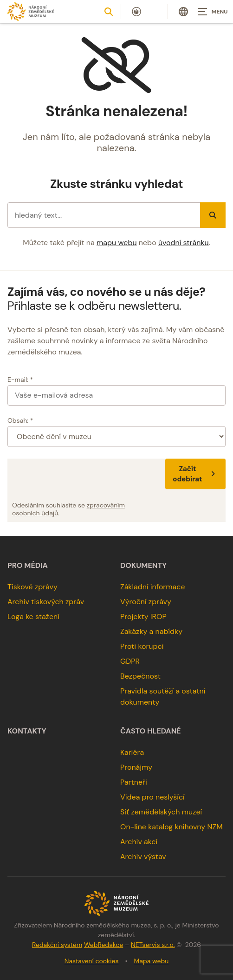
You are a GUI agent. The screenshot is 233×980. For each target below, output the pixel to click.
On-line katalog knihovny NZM (172, 827)
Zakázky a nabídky (151, 631)
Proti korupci (142, 646)
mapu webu (117, 243)
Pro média (28, 566)
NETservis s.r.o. (153, 945)
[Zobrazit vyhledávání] (109, 12)
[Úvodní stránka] (31, 11)
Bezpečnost (140, 676)
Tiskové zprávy (32, 587)
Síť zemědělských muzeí (161, 812)
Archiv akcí (139, 842)
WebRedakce (104, 945)
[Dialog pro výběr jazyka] (183, 12)
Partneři (134, 782)
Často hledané (151, 731)
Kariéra (132, 752)
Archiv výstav (143, 857)
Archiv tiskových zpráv (46, 602)
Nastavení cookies (92, 961)
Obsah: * (20, 420)
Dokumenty (143, 566)
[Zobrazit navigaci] (210, 12)
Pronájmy (136, 767)
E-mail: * (20, 380)
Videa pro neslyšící (152, 797)
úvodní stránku (184, 243)
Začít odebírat (195, 474)
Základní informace (153, 587)
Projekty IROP (143, 617)
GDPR (130, 661)
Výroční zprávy (146, 602)
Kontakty (27, 731)
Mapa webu (152, 961)
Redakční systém (57, 945)
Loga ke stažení (33, 617)
